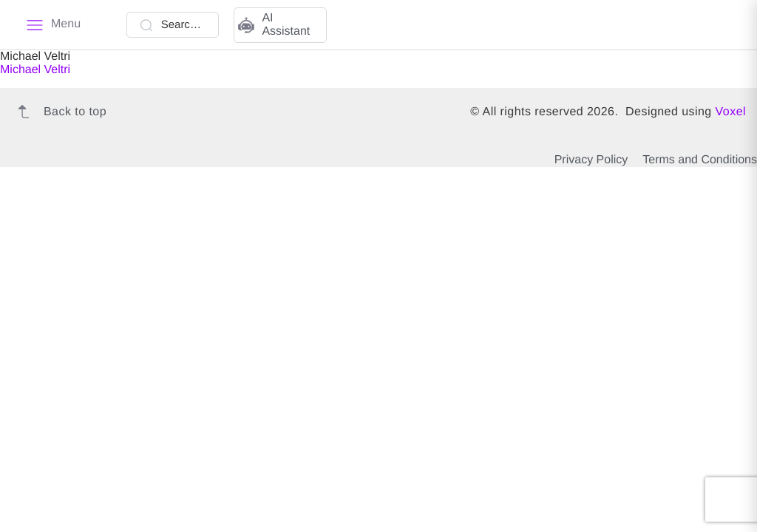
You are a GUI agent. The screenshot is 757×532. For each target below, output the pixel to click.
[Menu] (53, 25)
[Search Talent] (173, 25)
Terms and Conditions (700, 160)
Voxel (731, 112)
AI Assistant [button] (274, 25)
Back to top (59, 112)
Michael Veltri (35, 70)
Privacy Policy (591, 160)
